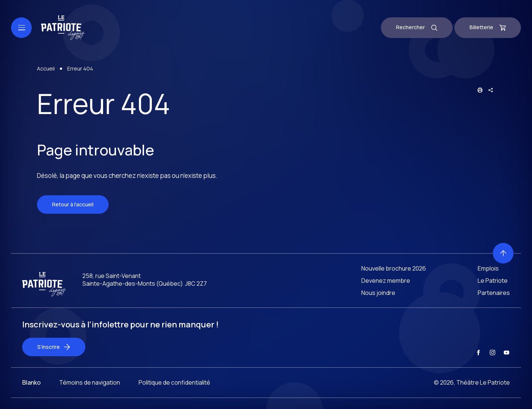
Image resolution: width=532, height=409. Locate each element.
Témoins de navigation (90, 396)
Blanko (31, 396)
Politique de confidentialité (174, 396)
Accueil (46, 69)
